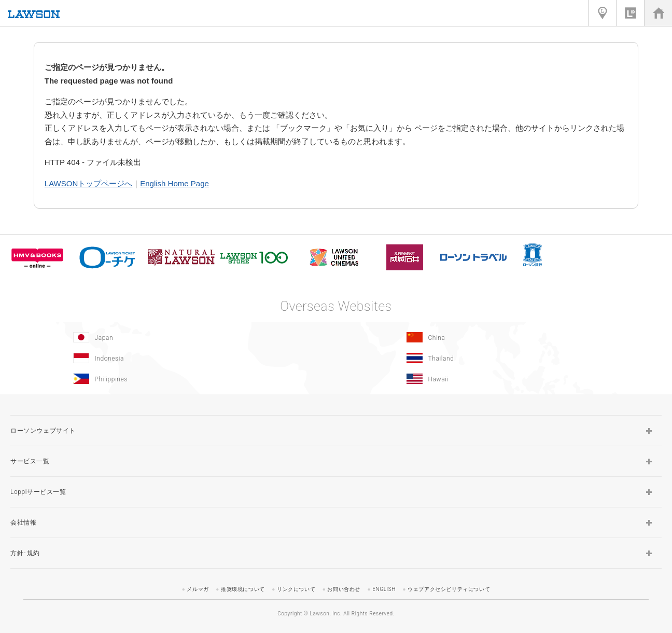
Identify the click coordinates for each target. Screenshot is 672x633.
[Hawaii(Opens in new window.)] (500, 379)
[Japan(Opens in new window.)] (167, 337)
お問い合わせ (344, 589)
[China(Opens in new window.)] (500, 337)
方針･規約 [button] (25, 553)
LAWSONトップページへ (88, 183)
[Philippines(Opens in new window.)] (167, 379)
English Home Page (174, 183)
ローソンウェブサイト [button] (43, 431)
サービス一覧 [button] (30, 461)
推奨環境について (243, 589)
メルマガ (198, 589)
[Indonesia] (167, 358)
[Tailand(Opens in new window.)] (500, 358)
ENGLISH (384, 589)
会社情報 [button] (23, 522)
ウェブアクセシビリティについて (449, 589)
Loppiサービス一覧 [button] (38, 492)
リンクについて (296, 589)
